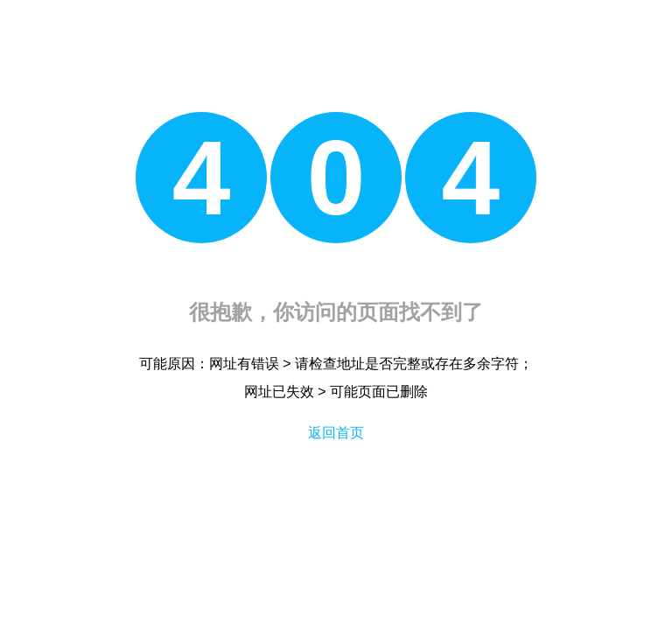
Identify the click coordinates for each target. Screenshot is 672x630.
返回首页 (336, 433)
